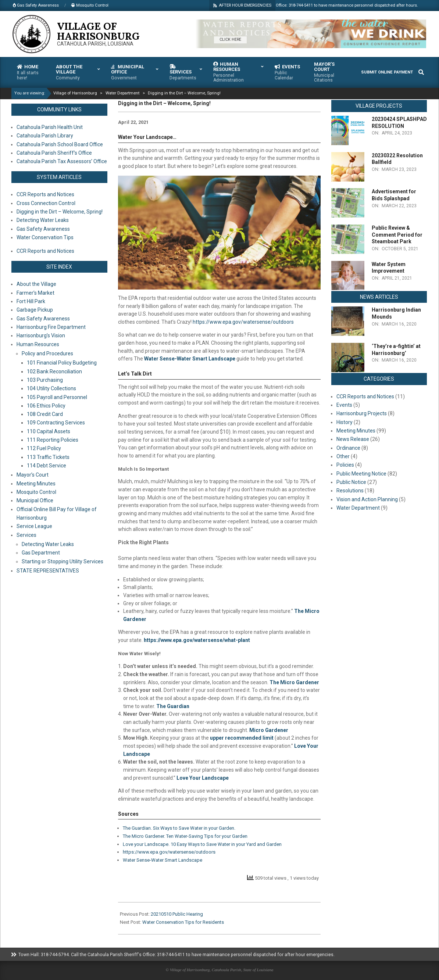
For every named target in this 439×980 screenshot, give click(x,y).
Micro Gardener (269, 730)
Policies (345, 465)
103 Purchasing (45, 380)
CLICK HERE (230, 40)
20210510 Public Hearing (177, 914)
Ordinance (348, 448)
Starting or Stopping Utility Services (63, 561)
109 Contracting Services (56, 423)
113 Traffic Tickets (48, 457)
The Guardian (173, 706)
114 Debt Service (47, 466)
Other (343, 456)
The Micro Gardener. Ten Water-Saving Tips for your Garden (185, 836)
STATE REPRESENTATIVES (48, 571)
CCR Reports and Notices (365, 396)
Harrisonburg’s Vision (41, 335)
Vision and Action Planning (367, 499)
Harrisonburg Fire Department (51, 327)
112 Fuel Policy (44, 448)
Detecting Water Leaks (48, 544)
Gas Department (41, 553)
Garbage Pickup (35, 310)
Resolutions (350, 491)
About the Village (36, 284)
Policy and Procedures (47, 353)
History (345, 422)
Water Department (358, 508)
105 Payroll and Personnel (57, 397)
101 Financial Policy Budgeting (62, 363)
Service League (34, 526)
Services (26, 535)
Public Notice (351, 482)
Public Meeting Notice (361, 474)
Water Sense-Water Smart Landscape (190, 359)
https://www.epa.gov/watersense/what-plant (197, 640)
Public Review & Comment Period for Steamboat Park (397, 235)
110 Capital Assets (49, 431)
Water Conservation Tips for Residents (183, 922)
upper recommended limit (242, 738)
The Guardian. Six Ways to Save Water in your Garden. (180, 828)
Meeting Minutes (36, 484)
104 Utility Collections (51, 388)
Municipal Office (35, 500)
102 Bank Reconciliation (54, 371)
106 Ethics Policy (46, 406)
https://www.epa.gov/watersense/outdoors (243, 322)
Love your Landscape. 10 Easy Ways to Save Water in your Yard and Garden (202, 844)
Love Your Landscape (203, 778)
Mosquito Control (36, 492)
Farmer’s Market (35, 293)
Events (344, 405)
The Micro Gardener (294, 682)
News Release (353, 439)
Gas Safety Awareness (43, 319)
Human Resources (38, 344)
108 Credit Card (45, 414)
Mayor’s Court (33, 475)
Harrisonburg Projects (362, 413)
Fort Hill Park (31, 301)
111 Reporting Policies (53, 440)
